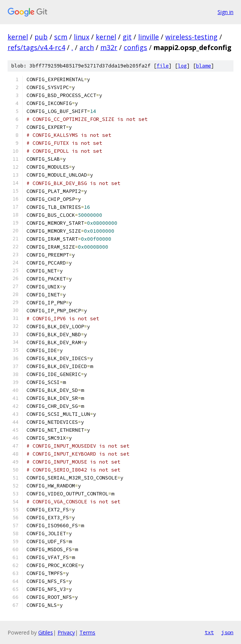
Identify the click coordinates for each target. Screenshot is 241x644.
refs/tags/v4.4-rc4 (36, 47)
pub (41, 37)
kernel (18, 37)
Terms (87, 632)
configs (135, 47)
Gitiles (46, 632)
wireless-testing (191, 37)
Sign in (225, 12)
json (227, 632)
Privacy (66, 632)
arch (87, 47)
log (182, 66)
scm (61, 37)
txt (209, 632)
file (163, 66)
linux (82, 37)
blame (204, 66)
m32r (109, 47)
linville (148, 37)
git (127, 37)
